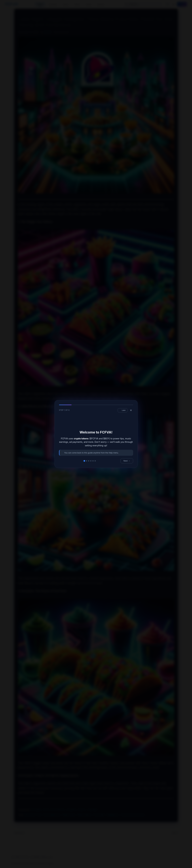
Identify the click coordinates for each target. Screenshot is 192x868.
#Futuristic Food (33, 815)
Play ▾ (66, 4)
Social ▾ (101, 4)
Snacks (82, 810)
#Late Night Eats (52, 815)
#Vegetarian (113, 815)
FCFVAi (48, 32)
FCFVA (11, 4)
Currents (53, 4)
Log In (182, 4)
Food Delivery (58, 810)
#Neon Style (69, 815)
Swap (89, 4)
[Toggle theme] (174, 4)
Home (40, 4)
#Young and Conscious (133, 815)
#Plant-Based (84, 815)
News (77, 4)
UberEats (92, 810)
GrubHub (72, 810)
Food (46, 810)
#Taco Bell (99, 815)
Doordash (36, 810)
